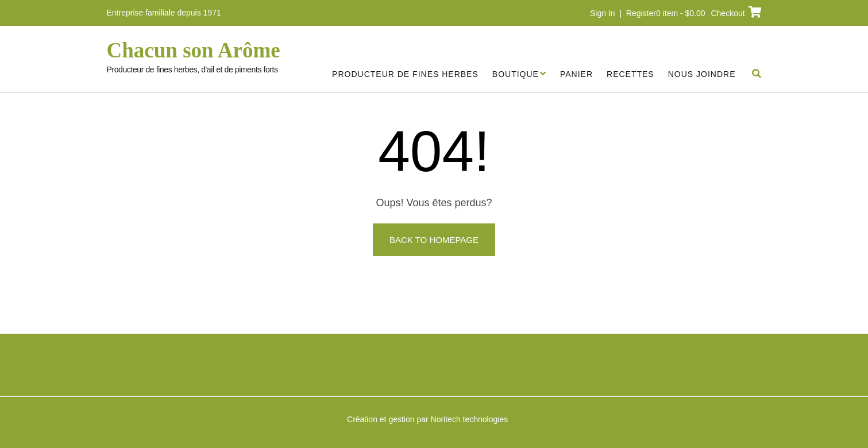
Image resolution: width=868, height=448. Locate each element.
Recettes (630, 74)
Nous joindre (702, 74)
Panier (576, 74)
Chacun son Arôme (194, 51)
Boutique (516, 74)
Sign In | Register (623, 13)
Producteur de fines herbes (405, 74)
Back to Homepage (434, 240)
